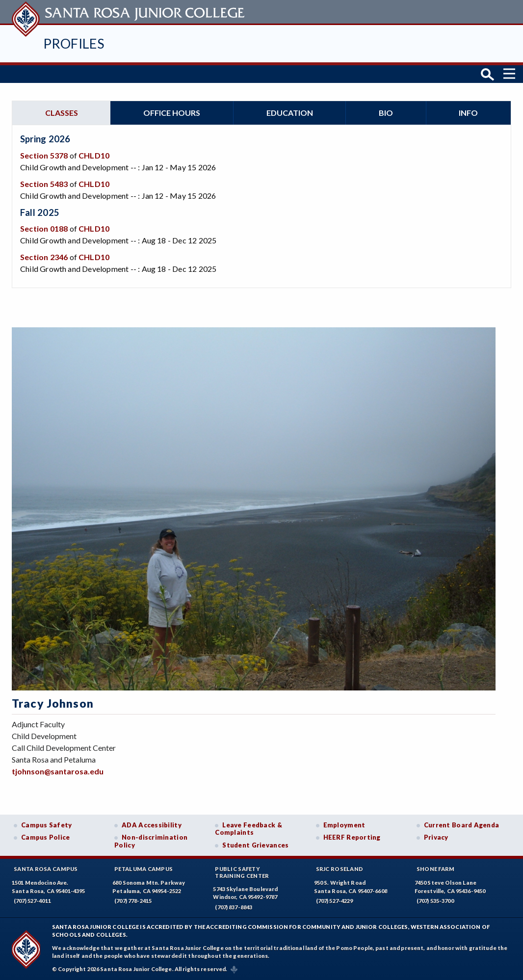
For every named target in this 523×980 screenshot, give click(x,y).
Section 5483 (44, 184)
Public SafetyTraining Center (242, 872)
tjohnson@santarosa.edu (58, 771)
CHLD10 (94, 155)
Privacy (436, 837)
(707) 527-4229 (335, 901)
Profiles (74, 43)
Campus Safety (47, 825)
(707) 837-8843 (234, 907)
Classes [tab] (62, 113)
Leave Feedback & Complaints (248, 829)
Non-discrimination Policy (151, 841)
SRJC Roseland (340, 869)
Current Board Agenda (462, 825)
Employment (344, 825)
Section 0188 (44, 228)
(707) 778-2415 (133, 901)
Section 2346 (44, 257)
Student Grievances (255, 845)
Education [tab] (290, 113)
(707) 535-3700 (435, 901)
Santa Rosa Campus (46, 869)
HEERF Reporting (352, 837)
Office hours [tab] (172, 113)
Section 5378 (44, 155)
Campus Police (46, 837)
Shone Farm (436, 869)
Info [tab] (468, 113)
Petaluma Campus (144, 869)
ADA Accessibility (152, 825)
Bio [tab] (386, 113)
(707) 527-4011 (32, 901)
